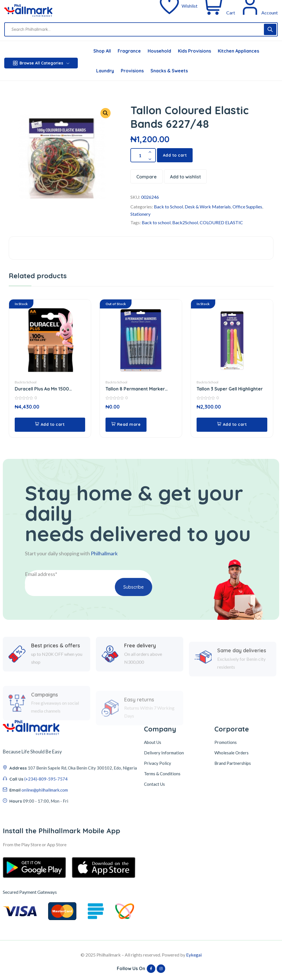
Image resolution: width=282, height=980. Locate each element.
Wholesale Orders (232, 753)
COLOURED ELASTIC (221, 222)
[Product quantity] (143, 155)
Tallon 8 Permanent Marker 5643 (135, 389)
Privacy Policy (158, 763)
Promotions (226, 742)
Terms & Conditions (162, 774)
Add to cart (175, 155)
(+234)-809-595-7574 (46, 816)
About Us (153, 742)
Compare (147, 177)
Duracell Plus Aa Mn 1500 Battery (42, 389)
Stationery (140, 214)
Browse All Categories (41, 63)
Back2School (185, 222)
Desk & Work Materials (208, 207)
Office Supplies (247, 207)
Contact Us (154, 784)
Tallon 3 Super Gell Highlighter (230, 389)
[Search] (270, 29)
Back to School (168, 207)
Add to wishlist (185, 177)
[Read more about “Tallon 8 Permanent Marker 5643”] (126, 425)
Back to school (156, 222)
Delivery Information (164, 753)
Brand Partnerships (233, 763)
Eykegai (194, 955)
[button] (50, 425)
